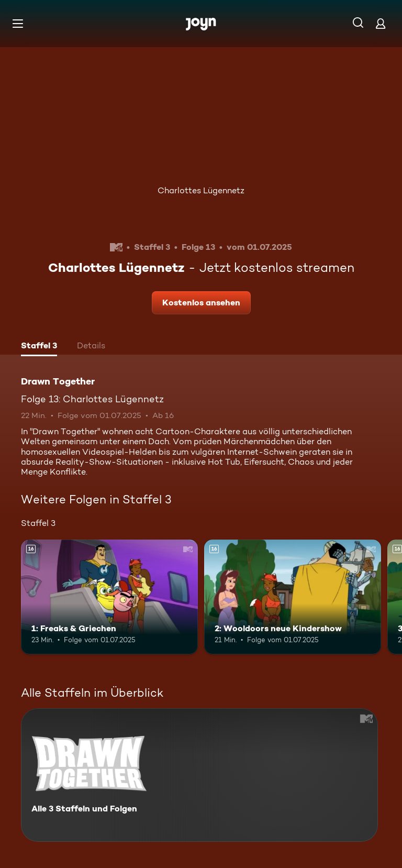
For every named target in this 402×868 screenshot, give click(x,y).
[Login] (381, 23)
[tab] (39, 347)
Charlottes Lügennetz (201, 190)
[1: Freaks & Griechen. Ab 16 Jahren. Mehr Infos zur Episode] (109, 597)
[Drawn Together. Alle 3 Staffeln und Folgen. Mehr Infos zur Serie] (199, 775)
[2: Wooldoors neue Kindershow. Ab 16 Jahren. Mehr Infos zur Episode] (293, 597)
